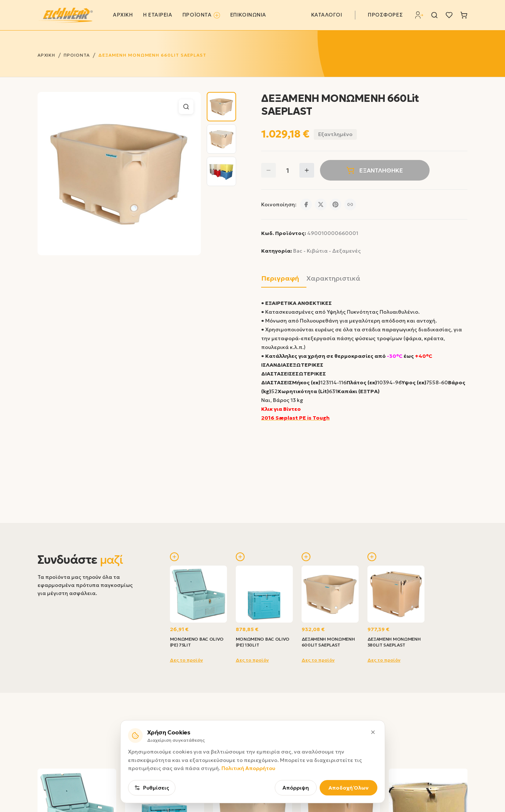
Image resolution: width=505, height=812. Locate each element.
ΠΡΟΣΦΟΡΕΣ (385, 15)
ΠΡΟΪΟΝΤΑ (201, 15)
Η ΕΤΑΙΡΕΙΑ (158, 15)
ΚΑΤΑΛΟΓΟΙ (327, 15)
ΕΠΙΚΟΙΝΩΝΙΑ (248, 15)
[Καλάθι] (464, 15)
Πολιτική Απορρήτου (248, 786)
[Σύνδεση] (419, 15)
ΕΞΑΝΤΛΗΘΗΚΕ (375, 170)
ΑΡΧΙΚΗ (123, 15)
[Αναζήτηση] (434, 15)
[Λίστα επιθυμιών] (449, 15)
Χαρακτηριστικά (333, 278)
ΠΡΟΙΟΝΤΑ (77, 55)
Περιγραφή (280, 278)
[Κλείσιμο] (373, 749)
